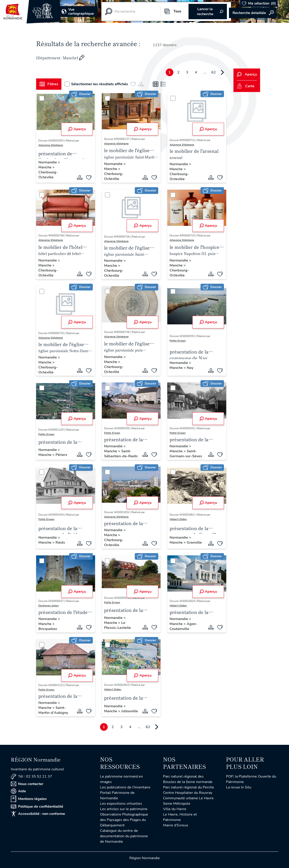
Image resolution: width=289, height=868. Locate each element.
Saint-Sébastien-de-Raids (121, 454)
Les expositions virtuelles (121, 804)
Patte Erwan (178, 341)
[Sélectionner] (42, 98)
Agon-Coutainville (183, 626)
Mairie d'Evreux (176, 825)
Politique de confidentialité (37, 807)
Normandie (48, 162)
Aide (18, 791)
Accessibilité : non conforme (38, 814)
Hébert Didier (178, 519)
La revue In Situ (239, 787)
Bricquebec (48, 629)
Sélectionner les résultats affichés (96, 84)
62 (214, 72)
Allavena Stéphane (51, 145)
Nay (190, 368)
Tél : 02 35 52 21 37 (31, 777)
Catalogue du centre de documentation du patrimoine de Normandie (124, 836)
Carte (246, 86)
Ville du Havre (175, 809)
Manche (45, 167)
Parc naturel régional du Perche (189, 787)
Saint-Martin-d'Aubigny (53, 710)
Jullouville (130, 711)
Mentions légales (29, 799)
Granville (194, 542)
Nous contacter (27, 784)
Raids (60, 542)
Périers (61, 455)
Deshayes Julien (49, 606)
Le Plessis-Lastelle (118, 625)
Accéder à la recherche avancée (253, 13)
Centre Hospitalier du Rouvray (188, 793)
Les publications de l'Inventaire (125, 787)
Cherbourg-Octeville (48, 175)
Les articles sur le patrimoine (124, 809)
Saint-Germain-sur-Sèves (186, 454)
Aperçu (77, 129)
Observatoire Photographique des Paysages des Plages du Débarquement (124, 820)
